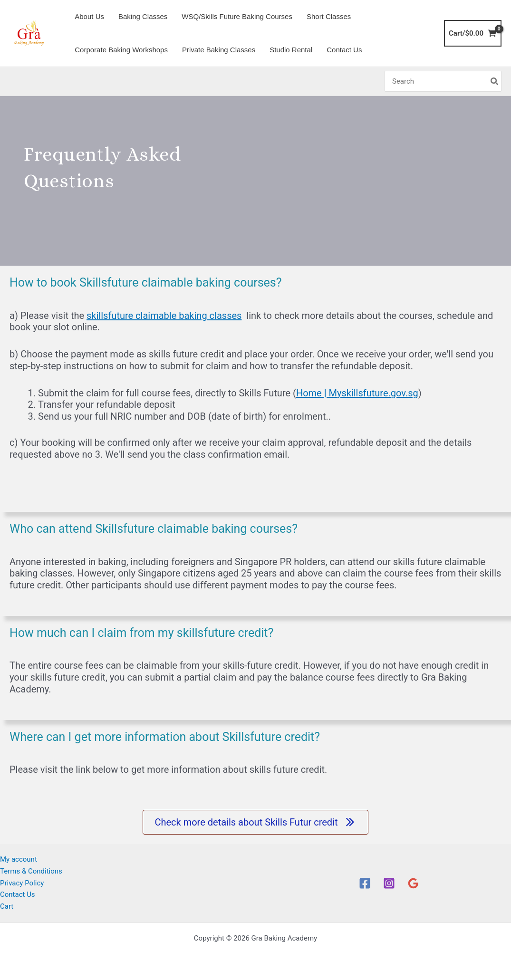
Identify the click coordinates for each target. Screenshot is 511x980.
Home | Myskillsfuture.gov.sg (357, 393)
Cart (7, 906)
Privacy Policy (22, 883)
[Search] (495, 82)
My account (19, 859)
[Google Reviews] (413, 883)
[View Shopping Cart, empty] (473, 34)
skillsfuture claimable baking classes (164, 316)
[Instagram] (389, 883)
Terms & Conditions (31, 871)
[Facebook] (365, 883)
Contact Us (18, 894)
